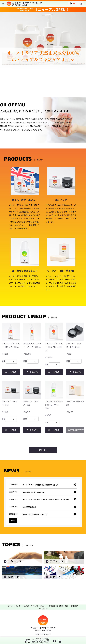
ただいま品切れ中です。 (76, 430)
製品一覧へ (43, 450)
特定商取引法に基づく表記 (58, 606)
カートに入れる (11, 372)
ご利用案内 (74, 606)
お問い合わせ (43, 608)
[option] (43, 48)
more (13, 521)
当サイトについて (14, 606)
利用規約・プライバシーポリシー (35, 606)
